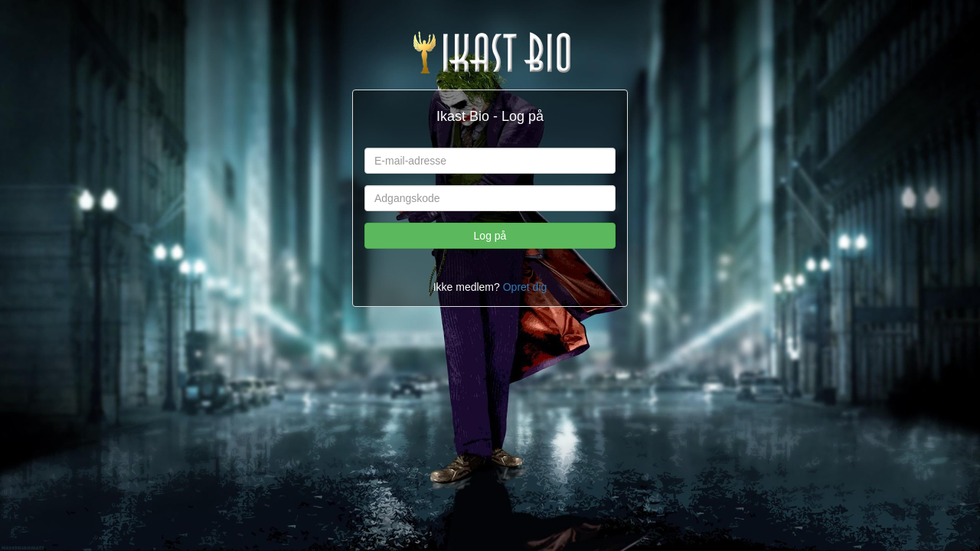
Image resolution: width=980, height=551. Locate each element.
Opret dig (525, 287)
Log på (490, 236)
